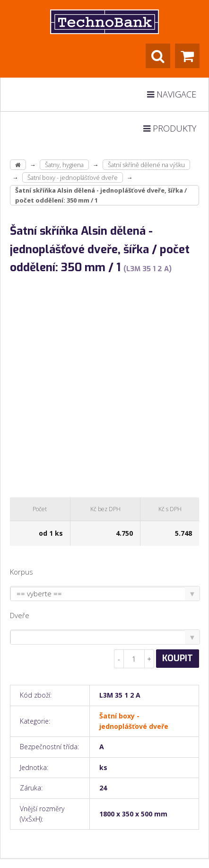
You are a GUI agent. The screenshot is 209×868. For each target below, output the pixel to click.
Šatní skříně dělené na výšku (146, 165)
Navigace (172, 94)
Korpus (22, 572)
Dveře (20, 615)
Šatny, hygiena (64, 165)
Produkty (170, 128)
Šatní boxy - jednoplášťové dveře (73, 177)
